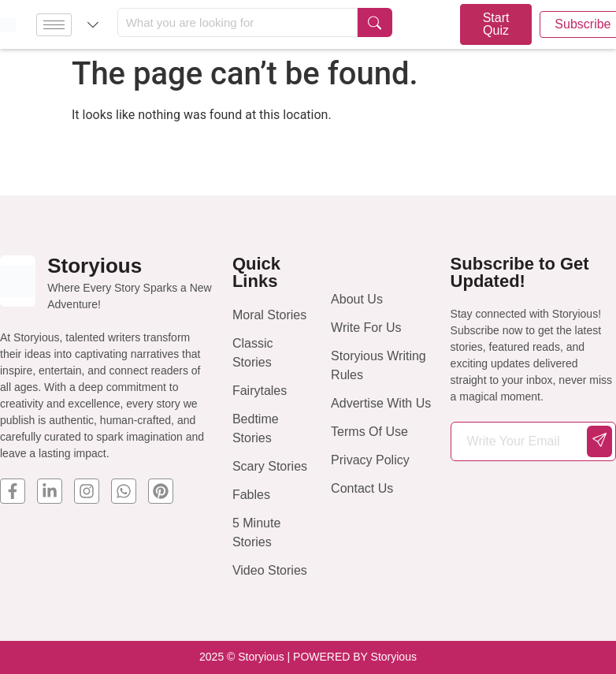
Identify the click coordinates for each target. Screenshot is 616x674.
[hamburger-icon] (54, 25)
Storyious (95, 266)
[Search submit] (375, 22)
